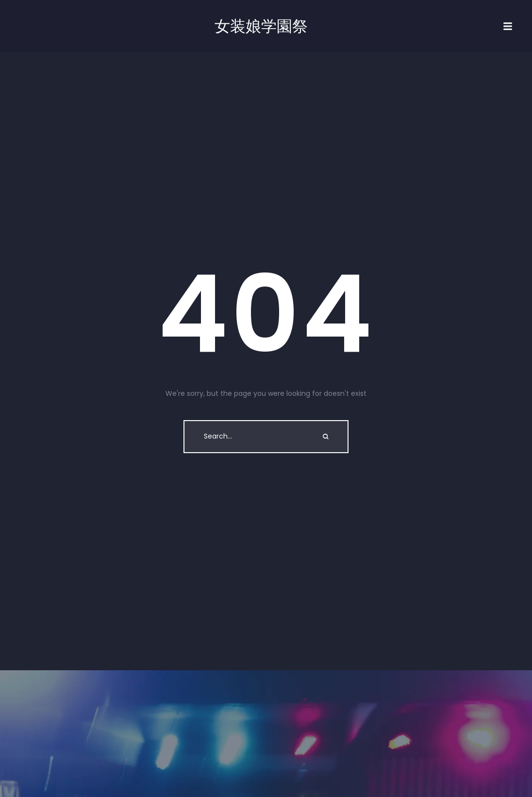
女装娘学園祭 (261, 26)
